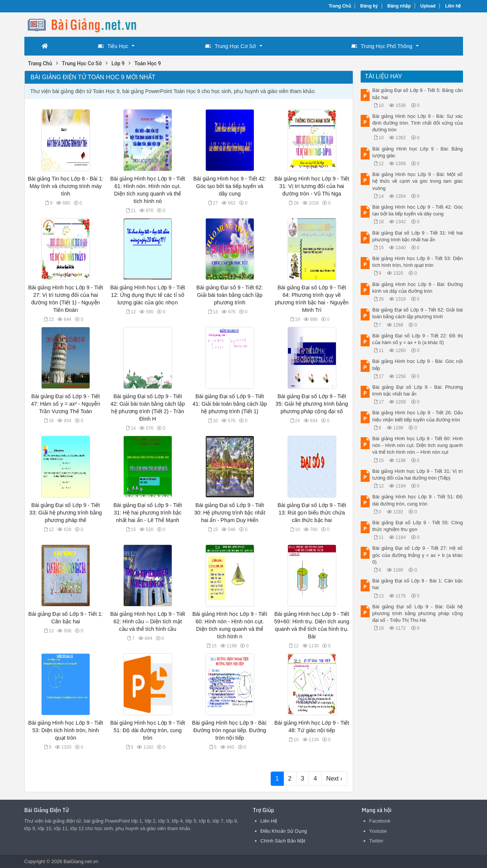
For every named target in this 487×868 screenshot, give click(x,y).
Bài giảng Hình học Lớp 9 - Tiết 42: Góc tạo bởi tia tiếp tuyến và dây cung (418, 210)
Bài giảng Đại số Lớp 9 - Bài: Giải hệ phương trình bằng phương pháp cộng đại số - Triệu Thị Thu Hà (418, 613)
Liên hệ (453, 6)
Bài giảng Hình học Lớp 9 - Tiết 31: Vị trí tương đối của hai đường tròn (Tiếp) (418, 475)
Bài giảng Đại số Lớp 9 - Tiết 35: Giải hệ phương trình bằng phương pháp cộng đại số (312, 404)
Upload (428, 6)
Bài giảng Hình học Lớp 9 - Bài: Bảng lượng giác (418, 152)
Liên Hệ (269, 821)
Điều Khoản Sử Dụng (284, 831)
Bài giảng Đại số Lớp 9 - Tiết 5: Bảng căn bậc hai (418, 94)
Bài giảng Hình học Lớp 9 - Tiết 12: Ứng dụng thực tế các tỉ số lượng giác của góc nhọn (148, 295)
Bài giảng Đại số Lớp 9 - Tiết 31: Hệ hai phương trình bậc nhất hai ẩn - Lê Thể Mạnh (148, 513)
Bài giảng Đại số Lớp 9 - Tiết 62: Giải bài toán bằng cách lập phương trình (418, 313)
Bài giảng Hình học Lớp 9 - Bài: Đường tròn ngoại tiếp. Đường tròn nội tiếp (230, 730)
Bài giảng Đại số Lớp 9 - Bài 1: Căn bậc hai (418, 584)
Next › (334, 778)
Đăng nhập (399, 6)
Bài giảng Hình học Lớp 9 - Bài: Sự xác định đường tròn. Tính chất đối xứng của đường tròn (418, 123)
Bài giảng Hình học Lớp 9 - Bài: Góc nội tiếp (418, 365)
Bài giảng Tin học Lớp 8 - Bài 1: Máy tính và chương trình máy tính (66, 186)
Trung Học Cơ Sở (230, 46)
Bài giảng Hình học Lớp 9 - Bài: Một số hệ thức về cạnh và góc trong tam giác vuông (418, 181)
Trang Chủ (340, 6)
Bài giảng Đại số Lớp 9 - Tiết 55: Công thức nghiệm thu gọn (418, 526)
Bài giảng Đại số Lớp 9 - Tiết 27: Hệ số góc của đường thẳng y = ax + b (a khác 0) (418, 555)
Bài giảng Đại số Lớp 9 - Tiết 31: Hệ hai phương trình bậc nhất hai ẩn (418, 236)
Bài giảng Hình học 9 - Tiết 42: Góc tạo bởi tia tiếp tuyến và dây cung (230, 186)
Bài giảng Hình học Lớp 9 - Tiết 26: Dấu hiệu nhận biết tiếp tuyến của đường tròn (418, 416)
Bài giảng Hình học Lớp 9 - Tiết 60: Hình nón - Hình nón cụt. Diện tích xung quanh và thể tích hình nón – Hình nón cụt (418, 445)
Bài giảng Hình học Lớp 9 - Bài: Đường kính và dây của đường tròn (418, 288)
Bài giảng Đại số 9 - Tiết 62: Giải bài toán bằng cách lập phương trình (230, 295)
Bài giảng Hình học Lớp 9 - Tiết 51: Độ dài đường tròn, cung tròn (148, 730)
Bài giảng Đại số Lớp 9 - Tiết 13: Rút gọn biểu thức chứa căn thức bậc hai (312, 513)
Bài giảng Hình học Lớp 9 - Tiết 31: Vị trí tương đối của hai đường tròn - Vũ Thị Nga (312, 186)
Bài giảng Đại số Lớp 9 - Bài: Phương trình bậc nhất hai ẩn (418, 390)
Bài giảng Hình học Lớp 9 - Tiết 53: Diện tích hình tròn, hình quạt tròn (66, 730)
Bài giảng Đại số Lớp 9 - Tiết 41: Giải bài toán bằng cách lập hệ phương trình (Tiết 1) (229, 404)
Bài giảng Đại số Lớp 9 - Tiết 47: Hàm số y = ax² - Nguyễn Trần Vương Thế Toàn (66, 404)
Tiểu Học (113, 46)
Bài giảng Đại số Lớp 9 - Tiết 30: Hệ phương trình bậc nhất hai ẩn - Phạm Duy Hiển (230, 513)
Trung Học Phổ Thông (382, 46)
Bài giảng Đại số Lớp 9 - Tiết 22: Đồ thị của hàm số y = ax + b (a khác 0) (418, 339)
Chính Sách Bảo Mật (283, 841)
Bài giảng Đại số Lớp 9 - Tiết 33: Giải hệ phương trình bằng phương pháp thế (65, 513)
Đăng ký (369, 6)
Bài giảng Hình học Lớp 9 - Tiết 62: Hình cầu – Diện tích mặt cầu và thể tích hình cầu (148, 621)
